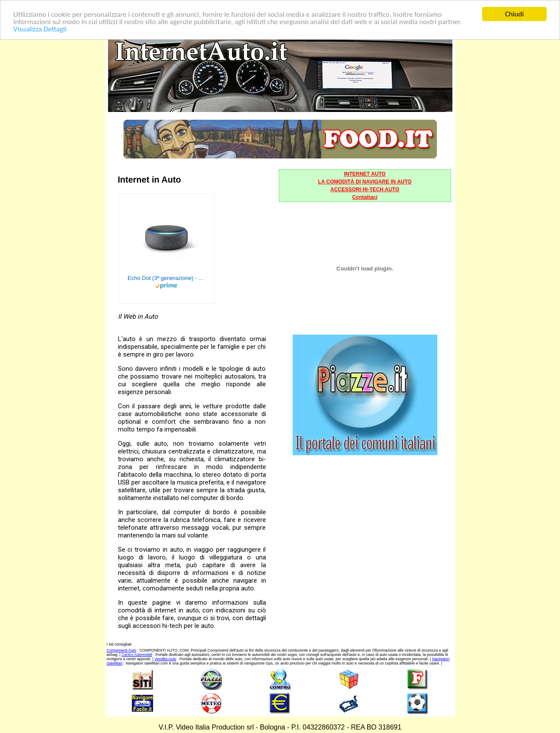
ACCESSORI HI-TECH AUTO (365, 189)
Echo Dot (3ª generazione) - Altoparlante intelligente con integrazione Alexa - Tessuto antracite (167, 278)
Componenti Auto (122, 650)
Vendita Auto (166, 659)
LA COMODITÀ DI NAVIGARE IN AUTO (365, 182)
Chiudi (514, 14)
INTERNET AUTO (365, 174)
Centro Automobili (137, 655)
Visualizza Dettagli (40, 29)
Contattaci (365, 197)
